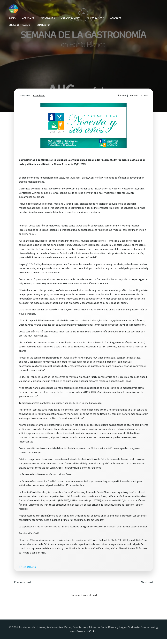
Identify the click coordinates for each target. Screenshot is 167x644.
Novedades (48, 18)
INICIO (12, 18)
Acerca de (28, 18)
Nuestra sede (95, 18)
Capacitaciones (71, 18)
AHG (123, 96)
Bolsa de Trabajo (19, 25)
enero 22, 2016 (140, 96)
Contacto (43, 25)
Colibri (93, 637)
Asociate (116, 18)
